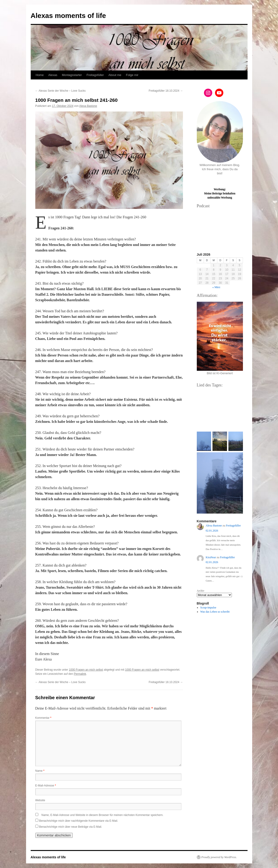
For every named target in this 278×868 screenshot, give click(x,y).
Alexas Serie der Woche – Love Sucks (61, 91)
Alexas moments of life (68, 16)
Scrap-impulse (208, 608)
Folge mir (132, 75)
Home (40, 75)
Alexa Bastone (88, 106)
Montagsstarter (72, 75)
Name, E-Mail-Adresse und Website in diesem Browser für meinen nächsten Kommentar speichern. (103, 815)
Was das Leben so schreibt (215, 612)
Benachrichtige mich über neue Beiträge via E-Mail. (71, 827)
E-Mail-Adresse (46, 786)
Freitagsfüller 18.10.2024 (166, 91)
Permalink (80, 674)
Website (40, 800)
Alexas (53, 75)
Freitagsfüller (95, 75)
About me (115, 75)
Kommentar (43, 718)
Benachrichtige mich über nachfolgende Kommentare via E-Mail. (79, 821)
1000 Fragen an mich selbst (86, 670)
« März (216, 287)
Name (40, 771)
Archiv (201, 591)
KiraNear (211, 557)
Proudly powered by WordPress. (219, 857)
